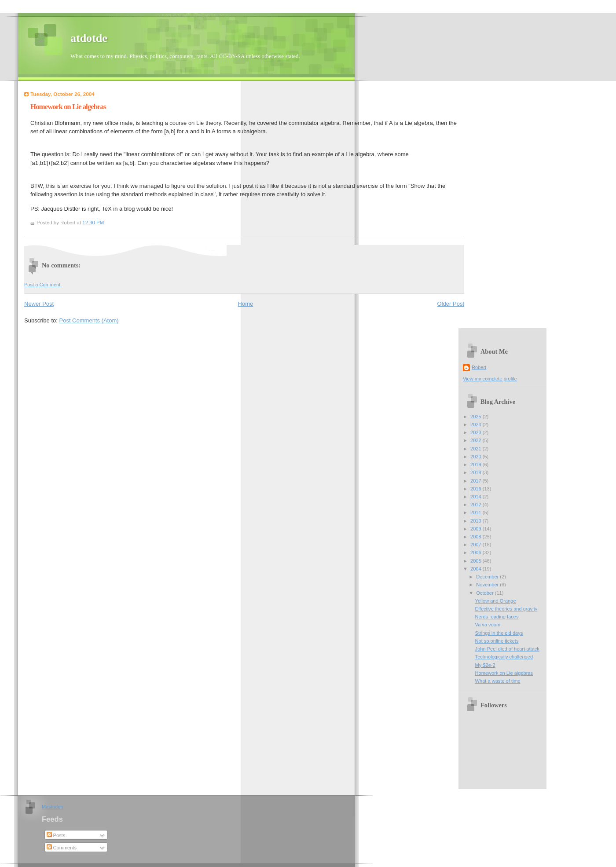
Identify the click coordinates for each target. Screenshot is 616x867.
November (488, 585)
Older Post (451, 304)
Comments (62, 848)
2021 (477, 449)
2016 (477, 489)
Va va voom (488, 625)
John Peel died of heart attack (507, 649)
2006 (477, 552)
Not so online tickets (497, 641)
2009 (477, 529)
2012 (477, 505)
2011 (477, 512)
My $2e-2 (485, 665)
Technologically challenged (504, 657)
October (485, 593)
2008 (477, 537)
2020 (477, 457)
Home (246, 304)
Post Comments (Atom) (89, 320)
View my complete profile (490, 379)
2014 (477, 497)
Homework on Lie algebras (68, 107)
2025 (477, 417)
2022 (477, 440)
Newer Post (39, 304)
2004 (477, 569)
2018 (477, 472)
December (488, 577)
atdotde (89, 38)
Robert (479, 367)
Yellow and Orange (496, 601)
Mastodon (53, 807)
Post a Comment (42, 285)
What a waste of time (498, 681)
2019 (477, 465)
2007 (477, 545)
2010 (477, 521)
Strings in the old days (499, 633)
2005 (477, 561)
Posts (56, 835)
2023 (477, 432)
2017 (477, 481)
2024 (477, 424)
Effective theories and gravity (506, 609)
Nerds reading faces (497, 617)
